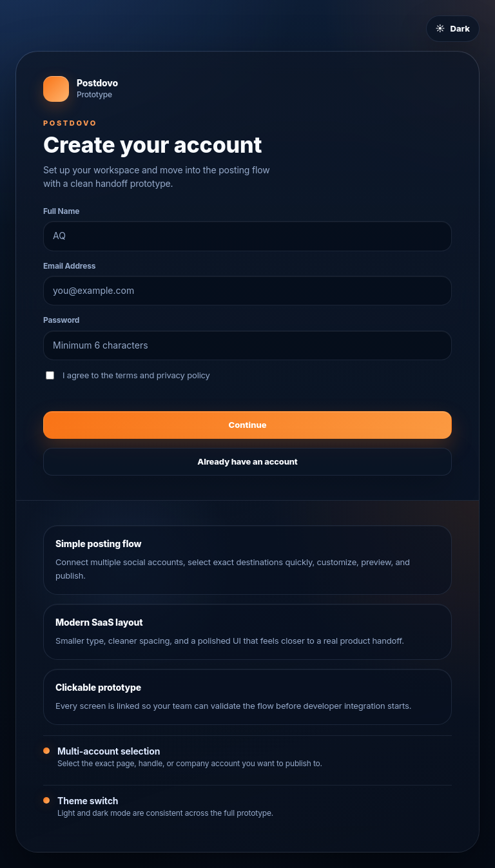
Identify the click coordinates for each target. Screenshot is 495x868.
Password (61, 320)
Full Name (61, 211)
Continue (248, 425)
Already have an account (247, 461)
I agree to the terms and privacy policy (128, 375)
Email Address (69, 266)
